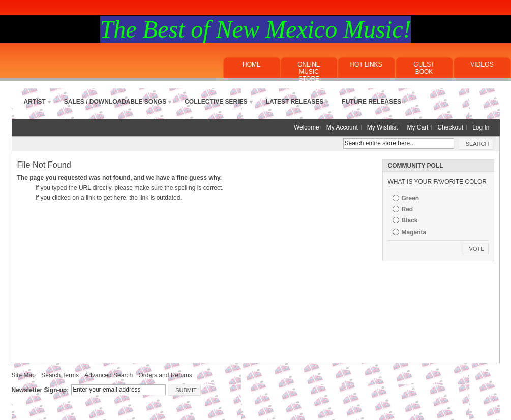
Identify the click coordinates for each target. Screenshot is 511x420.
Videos (482, 64)
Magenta (414, 232)
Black (410, 220)
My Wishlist (383, 127)
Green (411, 198)
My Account (342, 127)
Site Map (24, 375)
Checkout (450, 127)
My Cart (417, 127)
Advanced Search (109, 375)
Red (408, 209)
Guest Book (424, 68)
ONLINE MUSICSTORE (309, 72)
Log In (481, 127)
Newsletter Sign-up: (40, 390)
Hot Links (366, 64)
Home (252, 64)
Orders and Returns (165, 375)
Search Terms (60, 375)
